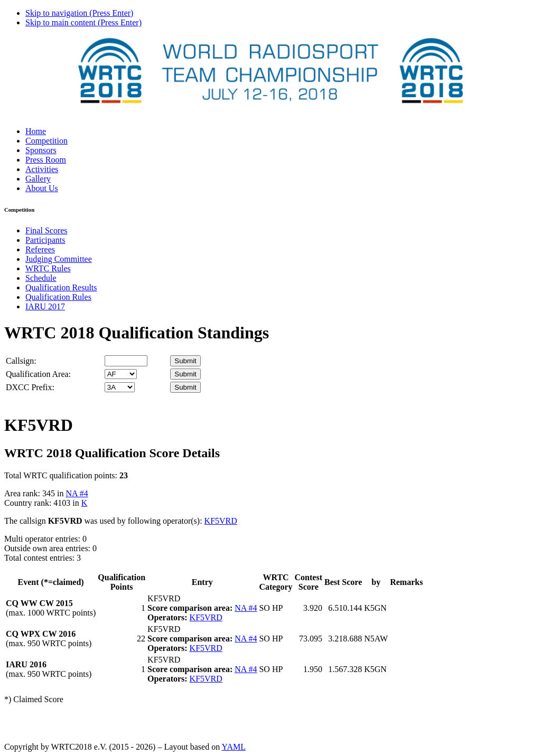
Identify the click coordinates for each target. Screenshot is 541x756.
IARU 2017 (45, 306)
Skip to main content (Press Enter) (83, 22)
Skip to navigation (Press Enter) (79, 13)
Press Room (46, 160)
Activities (42, 169)
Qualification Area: (38, 374)
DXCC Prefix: (30, 387)
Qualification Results (61, 287)
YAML (234, 747)
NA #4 (77, 493)
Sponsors (41, 150)
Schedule (41, 278)
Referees (40, 249)
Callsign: (21, 361)
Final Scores (46, 230)
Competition (46, 141)
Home (36, 131)
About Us (42, 188)
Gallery (38, 179)
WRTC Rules (48, 268)
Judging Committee (59, 259)
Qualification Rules (58, 297)
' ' (121, 374)
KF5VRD (221, 521)
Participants (45, 240)
